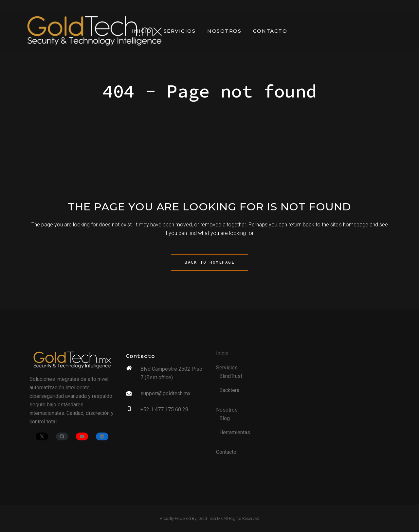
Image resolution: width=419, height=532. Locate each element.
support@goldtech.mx (165, 393)
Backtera (229, 390)
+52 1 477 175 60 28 (164, 409)
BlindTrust (231, 376)
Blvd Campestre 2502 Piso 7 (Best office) (171, 373)
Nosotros (227, 410)
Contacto (226, 452)
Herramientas (235, 432)
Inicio (222, 354)
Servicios (227, 368)
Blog (225, 418)
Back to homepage (209, 262)
